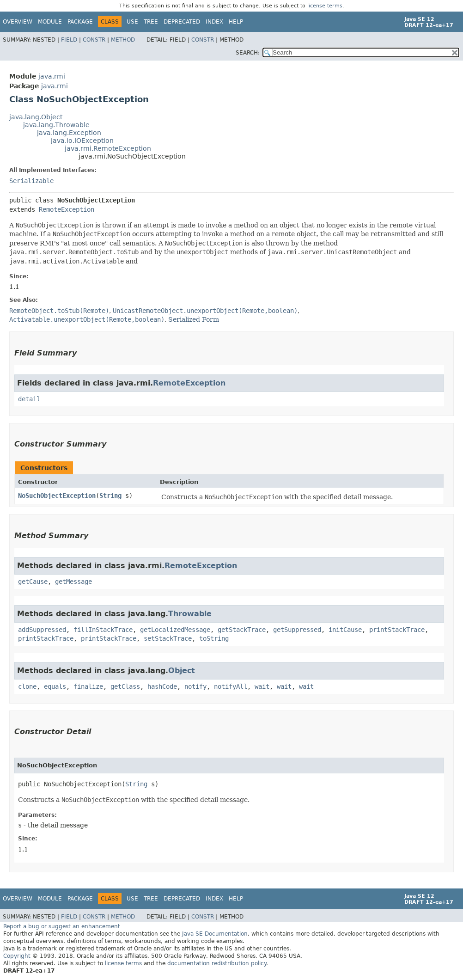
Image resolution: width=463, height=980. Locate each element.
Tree (151, 22)
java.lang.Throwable (56, 125)
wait (262, 686)
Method (123, 40)
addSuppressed (42, 630)
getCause (33, 582)
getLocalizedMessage (175, 630)
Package (80, 22)
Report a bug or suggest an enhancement (62, 926)
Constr (94, 40)
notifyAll (231, 686)
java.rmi (52, 76)
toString (214, 638)
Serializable (31, 181)
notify (195, 686)
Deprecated (182, 22)
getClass (125, 686)
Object (182, 671)
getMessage (73, 582)
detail (29, 399)
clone (27, 686)
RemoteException (67, 209)
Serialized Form (194, 319)
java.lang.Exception (69, 133)
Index (214, 22)
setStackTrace (168, 638)
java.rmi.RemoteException (108, 148)
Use (132, 22)
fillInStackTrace (103, 630)
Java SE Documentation (215, 934)
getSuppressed (297, 630)
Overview (18, 22)
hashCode (162, 686)
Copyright (17, 956)
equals (55, 686)
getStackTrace (242, 630)
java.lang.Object (36, 117)
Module (50, 22)
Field (69, 40)
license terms (325, 6)
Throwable (190, 614)
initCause (345, 630)
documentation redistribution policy (217, 963)
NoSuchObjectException (57, 496)
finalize (88, 686)
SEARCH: (248, 53)
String (110, 496)
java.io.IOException (82, 141)
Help (236, 22)
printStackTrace (397, 630)
